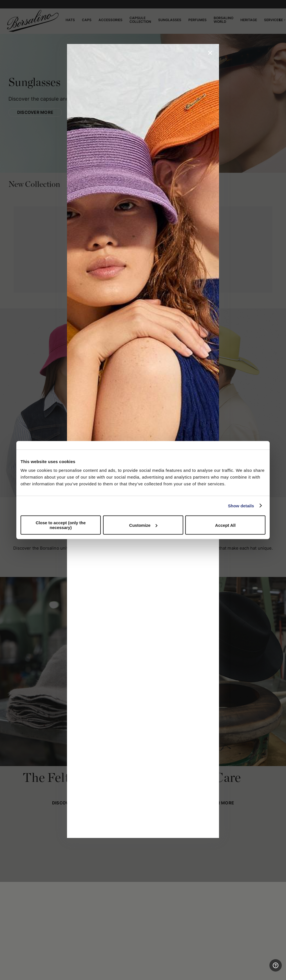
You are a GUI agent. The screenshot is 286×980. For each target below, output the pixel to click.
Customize (143, 525)
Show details (241, 506)
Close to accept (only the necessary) (61, 525)
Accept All (225, 525)
